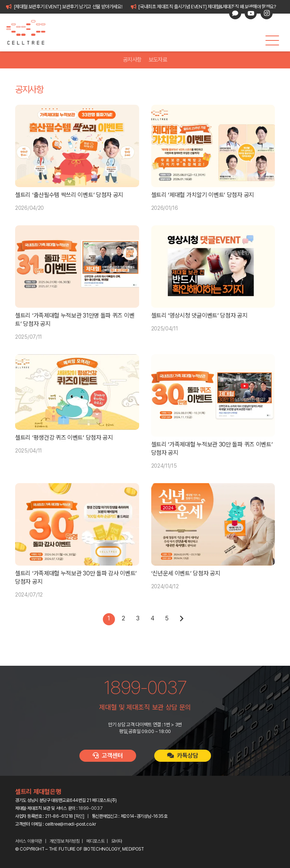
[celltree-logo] (30, 33)
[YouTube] (251, 13)
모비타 (117, 841)
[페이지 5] (167, 619)
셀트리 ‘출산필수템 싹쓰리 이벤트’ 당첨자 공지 (69, 195)
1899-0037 (90, 808)
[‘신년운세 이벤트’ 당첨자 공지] (213, 524)
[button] (272, 40)
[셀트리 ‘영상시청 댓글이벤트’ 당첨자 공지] (213, 267)
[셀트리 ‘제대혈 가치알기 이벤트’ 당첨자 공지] (213, 146)
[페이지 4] (152, 619)
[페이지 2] (123, 619)
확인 (79, 816)
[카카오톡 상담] (235, 13)
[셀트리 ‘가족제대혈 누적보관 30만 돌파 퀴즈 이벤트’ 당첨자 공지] (213, 395)
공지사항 (132, 60)
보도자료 (158, 60)
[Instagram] (267, 13)
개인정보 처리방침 (65, 841)
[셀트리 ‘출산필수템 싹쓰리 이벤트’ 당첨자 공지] (77, 146)
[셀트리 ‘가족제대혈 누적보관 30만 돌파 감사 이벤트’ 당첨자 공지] (77, 524)
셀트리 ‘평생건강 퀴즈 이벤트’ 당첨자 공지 (64, 438)
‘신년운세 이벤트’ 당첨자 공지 (186, 573)
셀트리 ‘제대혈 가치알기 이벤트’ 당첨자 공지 (203, 195)
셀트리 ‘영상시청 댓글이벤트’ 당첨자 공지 (199, 315)
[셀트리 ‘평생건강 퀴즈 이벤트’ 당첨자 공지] (77, 392)
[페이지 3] (138, 619)
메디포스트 (95, 841)
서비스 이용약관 (29, 841)
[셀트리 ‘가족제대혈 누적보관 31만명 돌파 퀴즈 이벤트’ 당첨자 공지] (77, 267)
